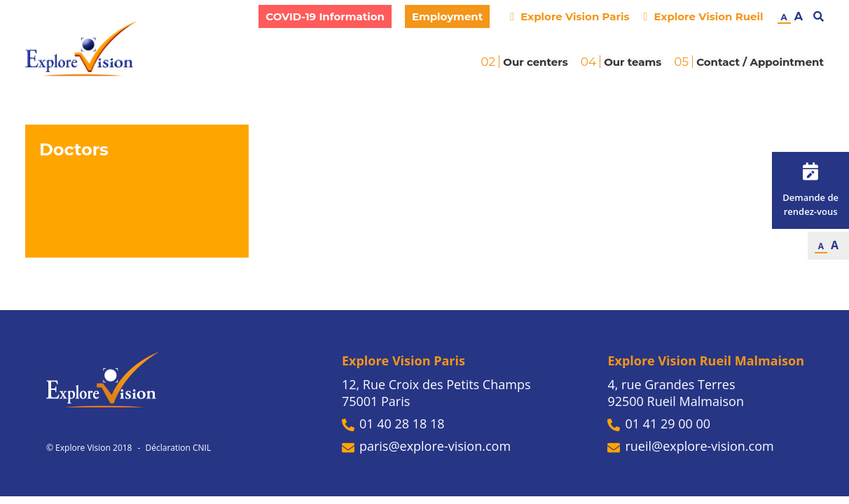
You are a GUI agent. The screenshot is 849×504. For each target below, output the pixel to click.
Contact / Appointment (760, 62)
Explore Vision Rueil (703, 16)
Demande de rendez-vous (810, 190)
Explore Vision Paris (570, 16)
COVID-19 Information (325, 16)
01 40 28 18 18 (393, 423)
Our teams (633, 62)
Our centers (535, 62)
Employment (447, 16)
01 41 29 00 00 (659, 423)
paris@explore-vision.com (426, 446)
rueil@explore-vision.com (690, 446)
